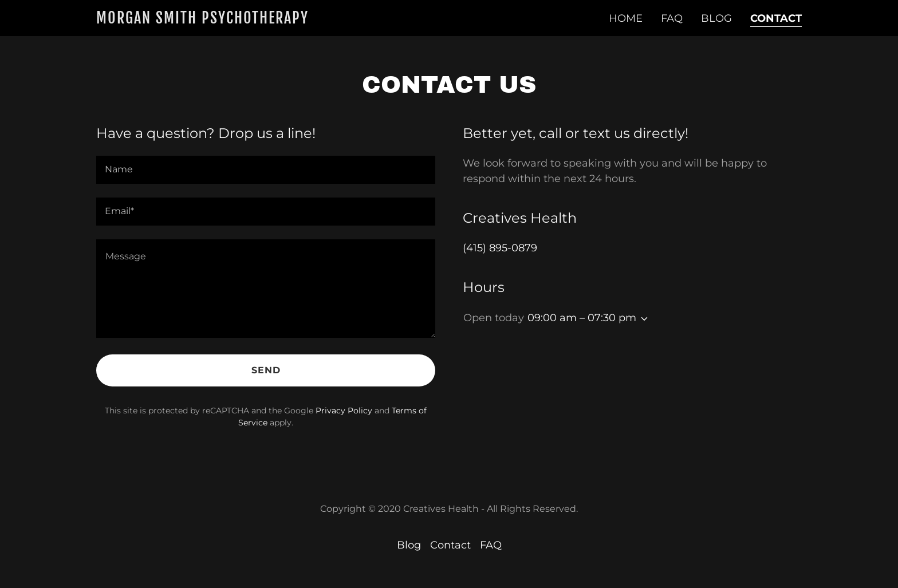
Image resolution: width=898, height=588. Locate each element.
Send (266, 370)
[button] (642, 319)
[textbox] (266, 170)
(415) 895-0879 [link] (500, 248)
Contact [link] (776, 18)
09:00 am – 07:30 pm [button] (582, 318)
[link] (203, 20)
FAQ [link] (672, 18)
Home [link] (626, 18)
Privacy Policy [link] (344, 411)
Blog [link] (716, 18)
